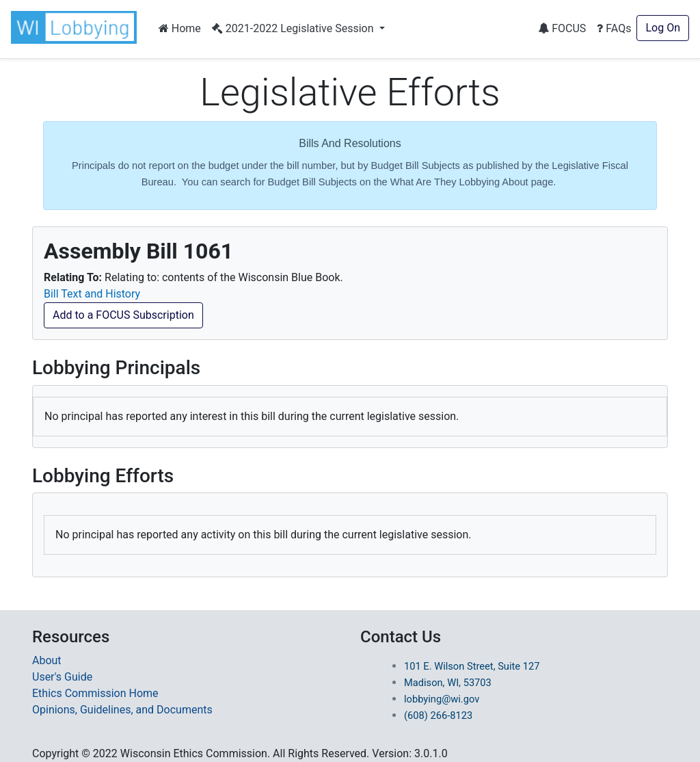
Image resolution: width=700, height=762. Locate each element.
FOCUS (562, 28)
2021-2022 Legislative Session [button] (294, 28)
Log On (663, 28)
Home (180, 28)
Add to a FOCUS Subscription (123, 315)
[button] (77, 27)
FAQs (614, 28)
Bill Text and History (92, 294)
